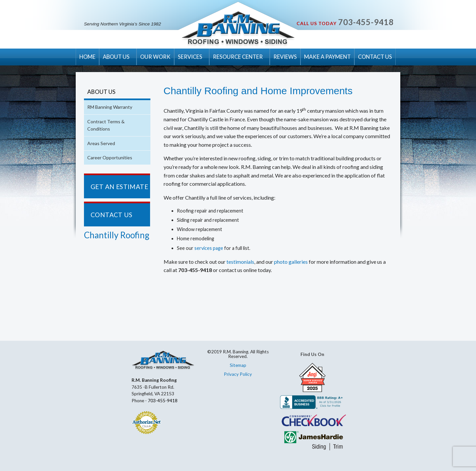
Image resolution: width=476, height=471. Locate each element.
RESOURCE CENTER (238, 57)
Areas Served (101, 143)
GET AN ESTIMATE (119, 187)
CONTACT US (375, 57)
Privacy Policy (238, 374)
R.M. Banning (238, 29)
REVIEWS (285, 57)
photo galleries (291, 262)
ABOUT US (116, 57)
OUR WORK (155, 57)
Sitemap (238, 365)
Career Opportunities (110, 157)
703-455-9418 (366, 22)
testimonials (240, 262)
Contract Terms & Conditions (106, 125)
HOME (87, 57)
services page (209, 248)
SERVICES (190, 57)
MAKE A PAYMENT (327, 57)
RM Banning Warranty (110, 107)
